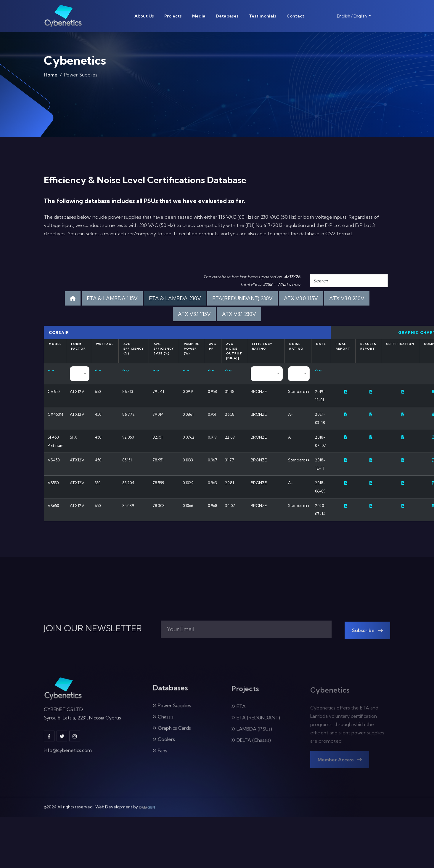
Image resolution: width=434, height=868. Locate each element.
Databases (227, 16)
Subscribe (367, 635)
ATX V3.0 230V (347, 298)
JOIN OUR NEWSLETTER (93, 628)
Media (199, 16)
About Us (144, 16)
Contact (295, 16)
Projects (173, 16)
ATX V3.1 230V (239, 314)
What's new (288, 284)
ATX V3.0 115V (301, 298)
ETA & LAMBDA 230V (175, 298)
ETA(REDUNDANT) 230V (242, 298)
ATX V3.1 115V (194, 314)
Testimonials (263, 16)
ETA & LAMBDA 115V (112, 298)
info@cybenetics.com (68, 755)
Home (51, 77)
